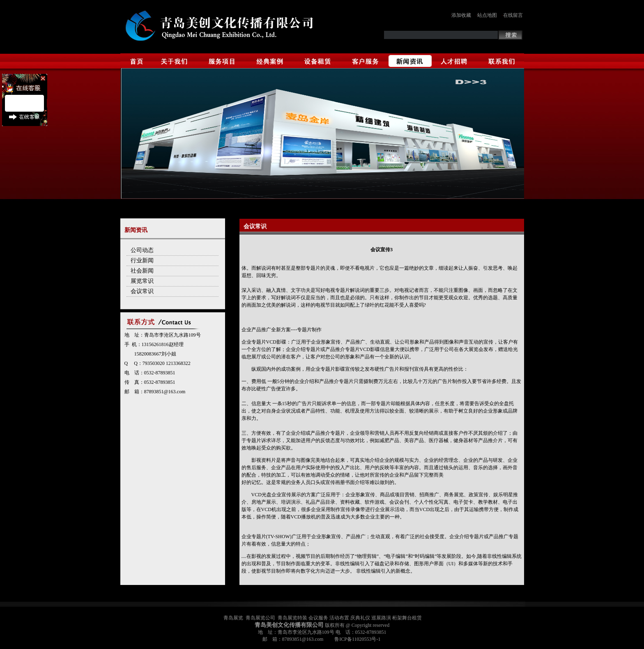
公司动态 (142, 250)
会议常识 (142, 291)
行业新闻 (142, 260)
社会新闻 (142, 271)
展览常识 (142, 281)
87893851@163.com (165, 392)
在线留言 (513, 15)
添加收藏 (461, 15)
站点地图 (487, 15)
